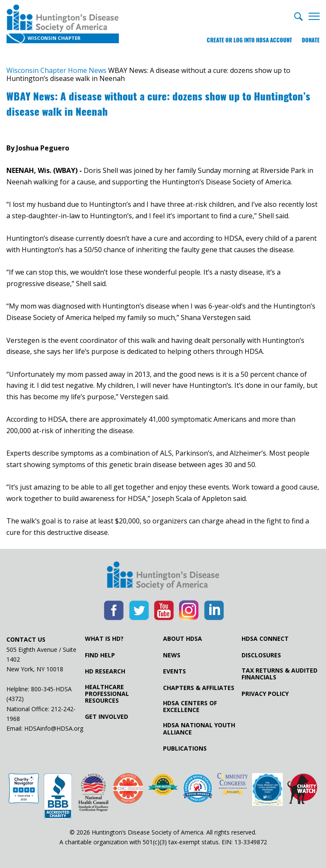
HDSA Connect (265, 639)
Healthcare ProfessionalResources (107, 694)
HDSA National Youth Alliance (199, 729)
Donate (311, 40)
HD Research (105, 671)
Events (174, 671)
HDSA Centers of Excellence (190, 707)
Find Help (100, 655)
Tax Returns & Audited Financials (280, 674)
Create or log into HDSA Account (249, 40)
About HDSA (183, 639)
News (172, 655)
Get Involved (107, 717)
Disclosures (261, 655)
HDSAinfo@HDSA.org (54, 728)
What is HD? (104, 639)
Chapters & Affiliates (199, 688)
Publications (185, 748)
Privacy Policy (265, 694)
